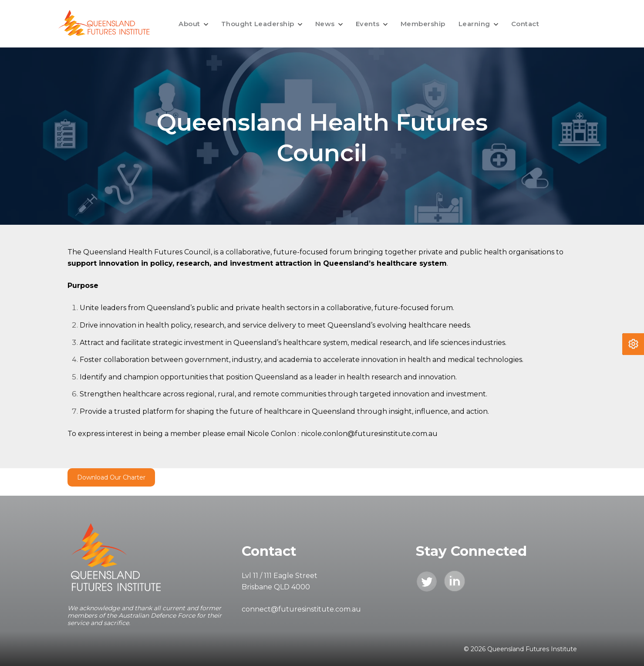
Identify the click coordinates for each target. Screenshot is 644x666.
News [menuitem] (325, 24)
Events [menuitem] (368, 24)
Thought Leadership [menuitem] (258, 24)
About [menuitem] (189, 24)
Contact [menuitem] (525, 24)
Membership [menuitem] (423, 24)
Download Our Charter (111, 477)
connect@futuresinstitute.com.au (301, 609)
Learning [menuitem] (474, 24)
